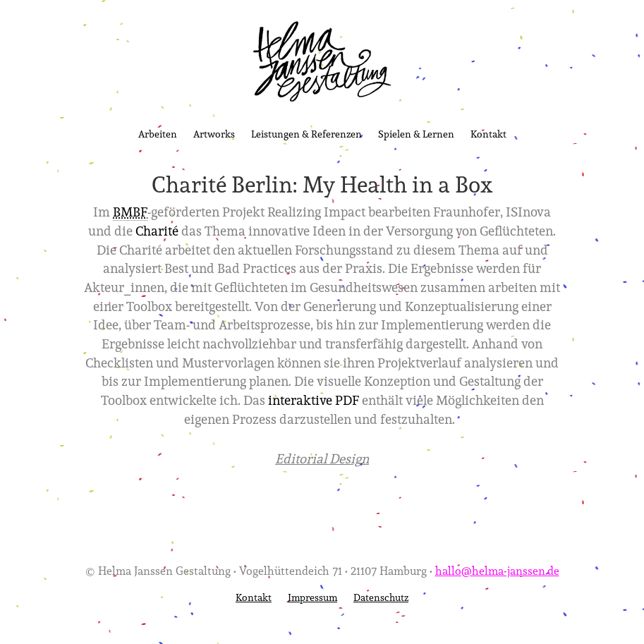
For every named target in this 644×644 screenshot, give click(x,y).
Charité (157, 231)
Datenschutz (381, 597)
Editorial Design (322, 458)
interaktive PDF (314, 400)
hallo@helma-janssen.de (497, 570)
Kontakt (488, 134)
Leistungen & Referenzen (306, 134)
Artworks (214, 134)
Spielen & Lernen (416, 134)
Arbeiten (158, 134)
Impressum (312, 597)
